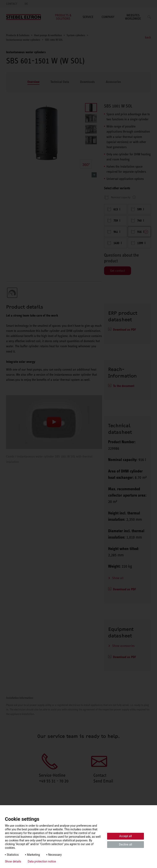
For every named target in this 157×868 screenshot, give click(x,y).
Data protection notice (42, 861)
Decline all (126, 844)
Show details (13, 861)
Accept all (126, 836)
